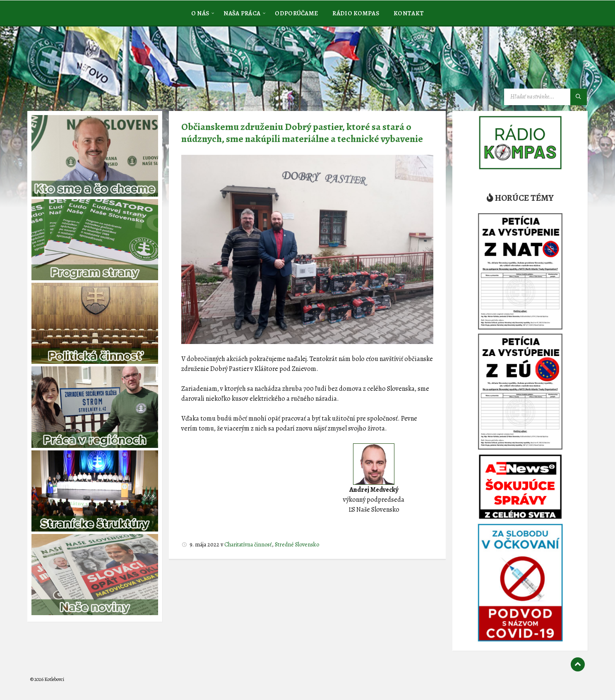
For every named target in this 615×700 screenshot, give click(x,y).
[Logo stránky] (92, 68)
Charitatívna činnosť (248, 545)
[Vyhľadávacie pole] (545, 97)
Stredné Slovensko (297, 545)
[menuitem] (200, 13)
